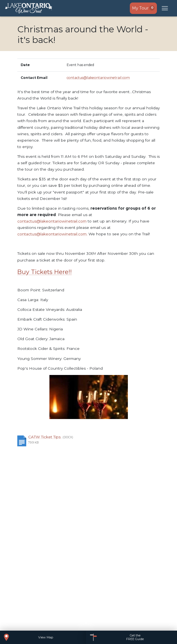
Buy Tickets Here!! (45, 272)
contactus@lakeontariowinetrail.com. (52, 234)
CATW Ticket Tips (45, 437)
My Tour (143, 8)
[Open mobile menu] (165, 8)
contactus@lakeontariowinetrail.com (98, 78)
